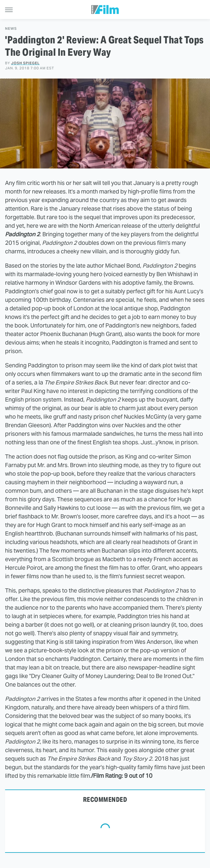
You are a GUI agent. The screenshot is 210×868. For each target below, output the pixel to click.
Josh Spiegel (25, 63)
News (11, 29)
